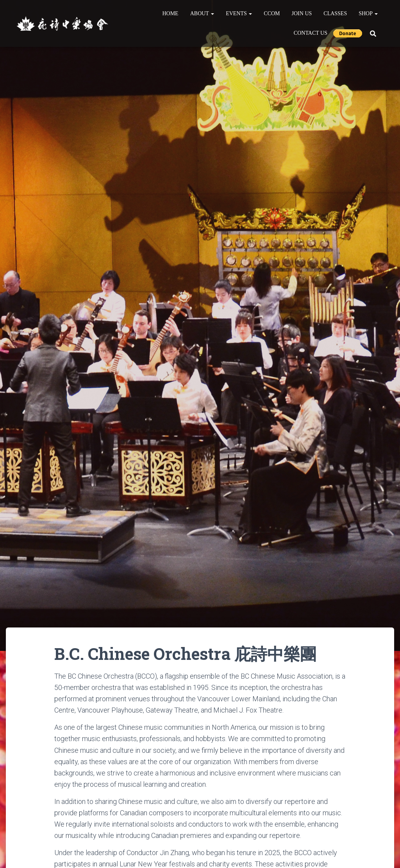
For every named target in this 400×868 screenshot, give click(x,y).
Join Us (302, 13)
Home (170, 13)
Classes (335, 13)
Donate (348, 33)
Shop (368, 13)
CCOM (272, 13)
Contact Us (311, 33)
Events (239, 13)
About (202, 13)
